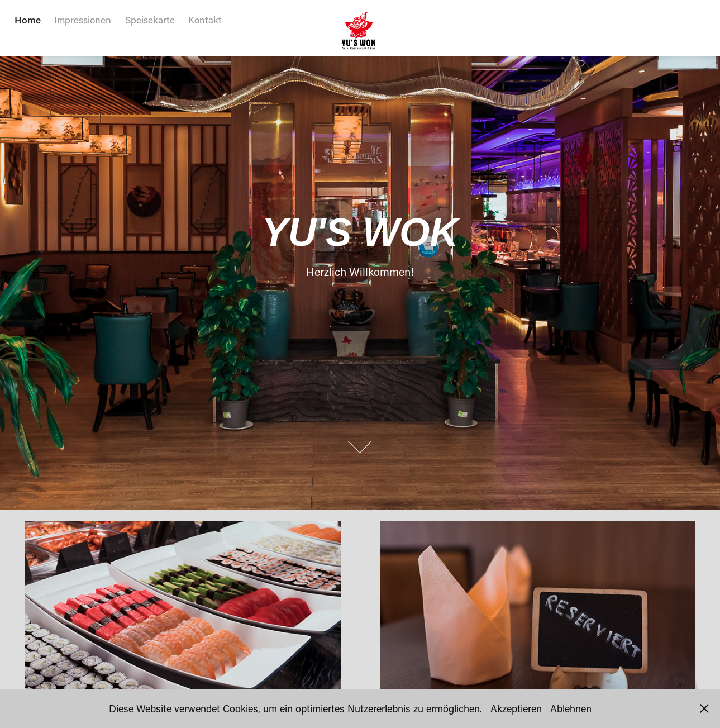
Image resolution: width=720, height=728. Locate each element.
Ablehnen (571, 708)
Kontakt (205, 20)
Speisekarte (150, 20)
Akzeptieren (516, 708)
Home (28, 20)
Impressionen (83, 20)
